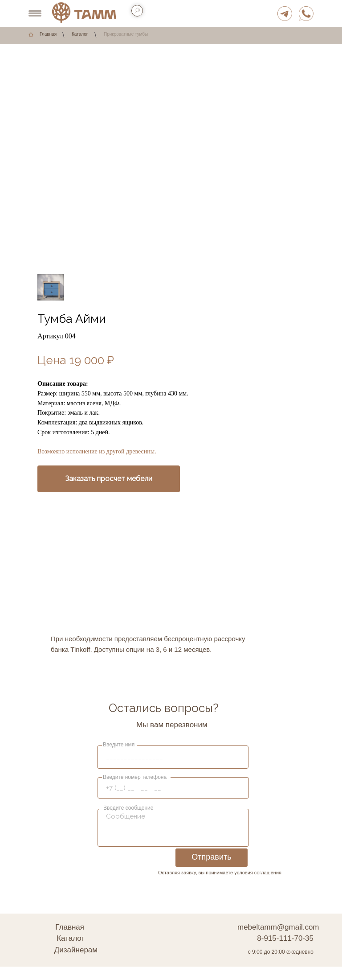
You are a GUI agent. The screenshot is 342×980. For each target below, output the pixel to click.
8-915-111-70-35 (285, 938)
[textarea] (175, 827)
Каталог (80, 34)
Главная (48, 34)
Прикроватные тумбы (126, 34)
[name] (175, 757)
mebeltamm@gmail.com (278, 927)
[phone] (175, 788)
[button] (109, 479)
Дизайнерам (76, 950)
